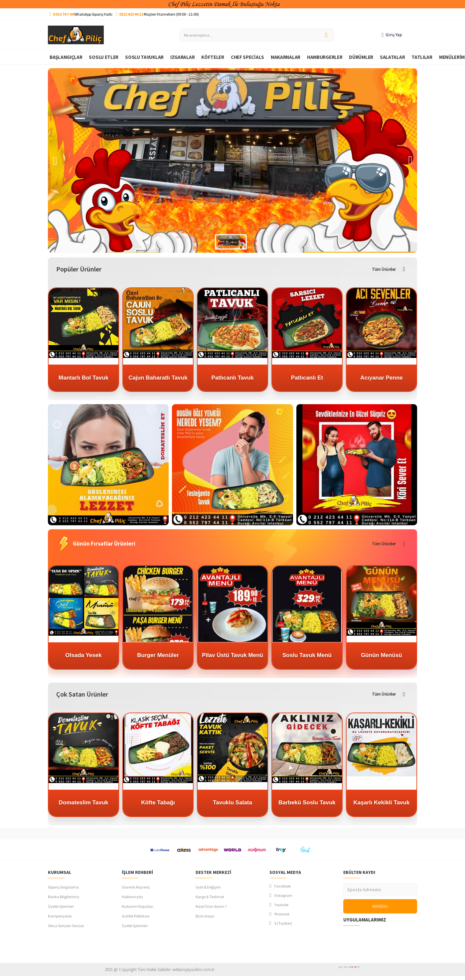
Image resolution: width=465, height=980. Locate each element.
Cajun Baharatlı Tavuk (158, 378)
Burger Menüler (158, 655)
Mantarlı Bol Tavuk (83, 378)
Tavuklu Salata (232, 803)
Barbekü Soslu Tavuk (307, 803)
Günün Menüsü (382, 655)
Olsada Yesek (83, 655)
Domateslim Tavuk (84, 803)
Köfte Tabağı (158, 803)
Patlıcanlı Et (307, 378)
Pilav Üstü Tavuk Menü (232, 655)
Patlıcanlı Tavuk (232, 378)
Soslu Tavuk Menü (307, 655)
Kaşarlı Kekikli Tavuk (382, 803)
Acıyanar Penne (382, 378)
